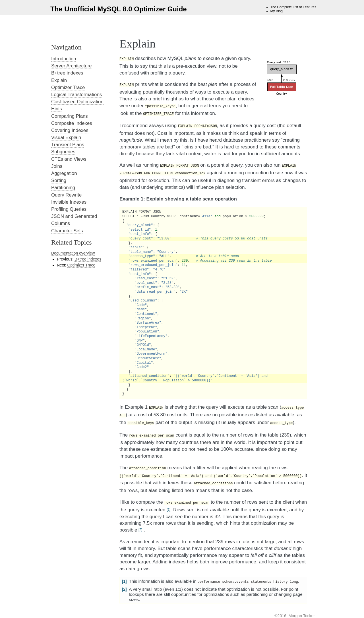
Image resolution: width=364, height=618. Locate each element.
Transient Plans (68, 145)
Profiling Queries (69, 209)
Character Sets (67, 231)
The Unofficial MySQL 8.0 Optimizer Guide (119, 9)
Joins (57, 166)
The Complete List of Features (293, 7)
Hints (57, 109)
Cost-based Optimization (77, 102)
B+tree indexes (67, 73)
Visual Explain (66, 138)
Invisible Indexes (69, 202)
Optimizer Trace (68, 87)
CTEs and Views (69, 159)
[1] (168, 501)
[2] (140, 521)
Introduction (64, 59)
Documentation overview (73, 253)
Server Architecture (72, 66)
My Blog (277, 11)
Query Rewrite (66, 195)
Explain (59, 80)
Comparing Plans (70, 116)
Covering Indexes (70, 130)
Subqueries (63, 152)
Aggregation (64, 173)
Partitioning (63, 188)
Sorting (59, 180)
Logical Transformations (76, 95)
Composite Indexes (72, 123)
